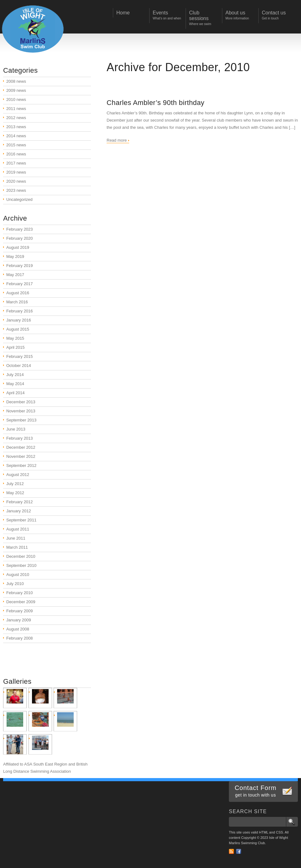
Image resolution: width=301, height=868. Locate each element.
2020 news (16, 181)
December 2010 (21, 556)
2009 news (16, 90)
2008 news (16, 81)
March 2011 (17, 547)
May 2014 (15, 384)
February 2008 (20, 638)
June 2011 (16, 538)
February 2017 (20, 284)
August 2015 (18, 329)
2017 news (16, 163)
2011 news (16, 109)
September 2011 (21, 520)
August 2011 (18, 529)
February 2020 (20, 238)
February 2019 (20, 266)
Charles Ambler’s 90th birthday (156, 103)
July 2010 (15, 584)
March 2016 (17, 302)
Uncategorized (19, 199)
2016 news (16, 154)
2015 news (16, 145)
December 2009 (21, 602)
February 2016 (20, 311)
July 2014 (15, 375)
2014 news (16, 136)
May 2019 (15, 256)
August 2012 (18, 475)
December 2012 (21, 447)
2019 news (16, 172)
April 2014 (16, 393)
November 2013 (21, 411)
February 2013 (20, 438)
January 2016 (19, 320)
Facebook (239, 851)
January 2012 (19, 511)
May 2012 (15, 493)
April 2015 (16, 347)
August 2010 (18, 575)
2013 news (16, 127)
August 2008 (18, 629)
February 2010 (20, 593)
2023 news (16, 190)
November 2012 (21, 456)
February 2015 (20, 356)
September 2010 (21, 565)
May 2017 (15, 275)
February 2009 (20, 611)
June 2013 (16, 429)
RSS (231, 851)
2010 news (16, 99)
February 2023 (20, 229)
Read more (117, 140)
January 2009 (19, 620)
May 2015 (15, 338)
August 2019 (18, 247)
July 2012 (15, 484)
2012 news (16, 118)
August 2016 (18, 293)
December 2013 (21, 402)
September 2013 (21, 420)
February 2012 (20, 502)
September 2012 (21, 465)
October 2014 (19, 366)
